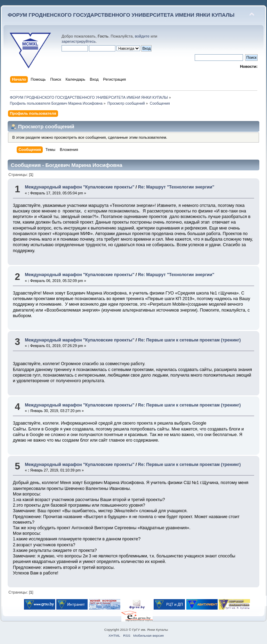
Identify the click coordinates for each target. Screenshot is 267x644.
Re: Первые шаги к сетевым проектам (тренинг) (189, 340)
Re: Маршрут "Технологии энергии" (176, 187)
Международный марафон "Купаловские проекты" (79, 187)
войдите (142, 36)
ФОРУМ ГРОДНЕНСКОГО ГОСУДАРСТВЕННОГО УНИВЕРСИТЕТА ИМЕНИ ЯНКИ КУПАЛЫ (121, 15)
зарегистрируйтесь (79, 41)
